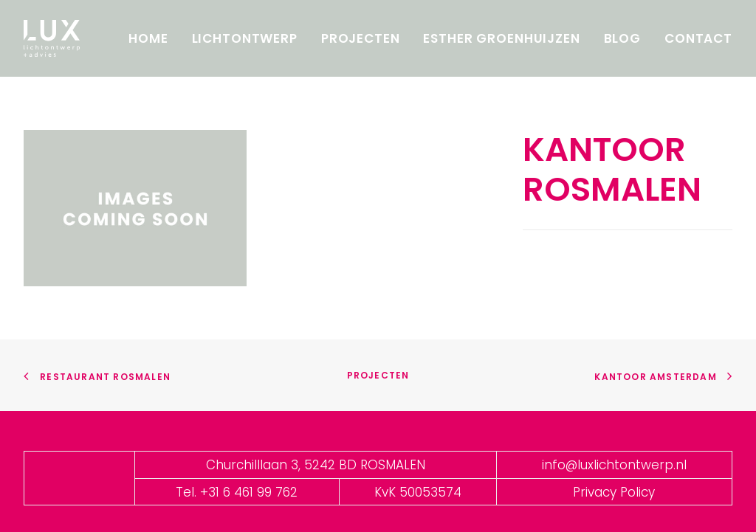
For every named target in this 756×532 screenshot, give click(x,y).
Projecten (361, 38)
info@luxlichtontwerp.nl (614, 465)
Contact (698, 38)
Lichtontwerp (245, 38)
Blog (622, 38)
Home (148, 38)
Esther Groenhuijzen (501, 38)
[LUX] (52, 38)
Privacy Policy (614, 492)
